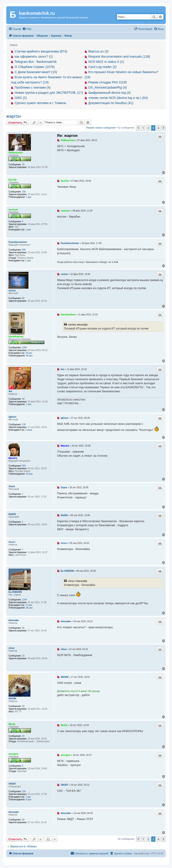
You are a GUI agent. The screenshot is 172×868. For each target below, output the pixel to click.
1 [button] (143, 128)
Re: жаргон (67, 136)
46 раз (29, 356)
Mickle (12, 724)
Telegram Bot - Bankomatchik (36, 62)
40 (23, 399)
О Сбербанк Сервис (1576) (35, 67)
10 (23, 656)
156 (24, 192)
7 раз (28, 797)
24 (23, 736)
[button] (138, 128)
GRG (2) (21, 98)
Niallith (12, 514)
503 (24, 466)
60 (23, 298)
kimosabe (14, 620)
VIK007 (12, 784)
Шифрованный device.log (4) (109, 93)
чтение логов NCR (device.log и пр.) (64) (118, 98)
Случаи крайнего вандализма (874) (41, 51)
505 (24, 250)
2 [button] (148, 128)
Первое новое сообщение (101, 128)
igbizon (12, 417)
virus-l (12, 542)
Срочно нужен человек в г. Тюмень (40, 103)
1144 (24, 600)
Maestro (13, 458)
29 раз (29, 353)
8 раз (29, 799)
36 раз (29, 608)
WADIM (12, 699)
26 (23, 628)
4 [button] (158, 128)
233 (24, 791)
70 (23, 165)
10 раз (29, 474)
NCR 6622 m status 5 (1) (106, 62)
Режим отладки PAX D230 (107, 82)
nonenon (13, 210)
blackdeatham (16, 337)
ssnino (12, 291)
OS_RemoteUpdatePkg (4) (107, 87)
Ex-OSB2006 (15, 592)
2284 (24, 348)
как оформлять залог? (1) (34, 57)
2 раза (29, 430)
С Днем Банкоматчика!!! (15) (36, 72)
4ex (10, 391)
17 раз (29, 605)
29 (23, 706)
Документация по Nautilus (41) (111, 103)
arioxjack (13, 754)
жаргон (14, 116)
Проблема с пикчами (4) (33, 87)
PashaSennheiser (18, 242)
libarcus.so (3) (98, 51)
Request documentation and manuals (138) (119, 57)
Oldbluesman (16, 153)
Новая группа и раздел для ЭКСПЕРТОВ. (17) (49, 93)
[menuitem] (27, 29)
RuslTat (13, 180)
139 (24, 424)
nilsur (12, 648)
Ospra (12, 486)
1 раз (29, 197)
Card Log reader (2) (102, 67)
